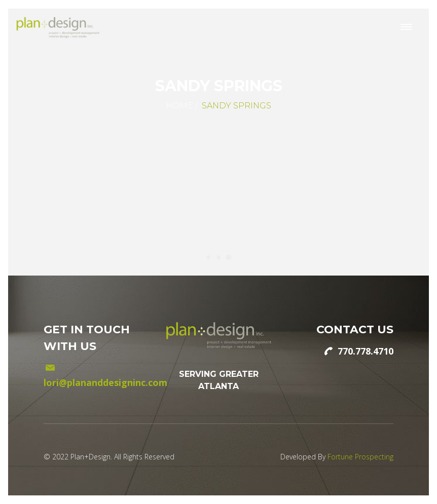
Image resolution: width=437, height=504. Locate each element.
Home (179, 106)
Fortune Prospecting (360, 457)
